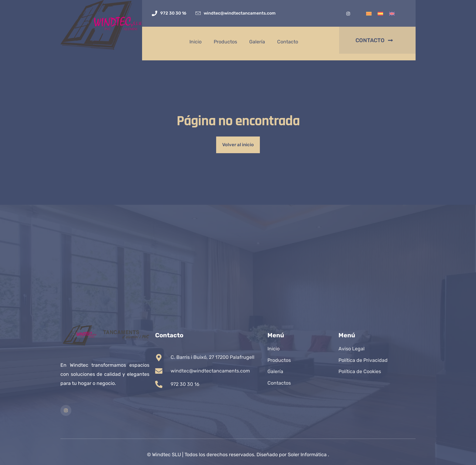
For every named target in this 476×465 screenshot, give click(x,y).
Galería (257, 42)
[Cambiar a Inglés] (392, 13)
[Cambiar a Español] (380, 13)
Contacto (288, 42)
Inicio (195, 42)
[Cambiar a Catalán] (369, 13)
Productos (225, 42)
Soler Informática (307, 455)
